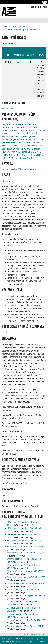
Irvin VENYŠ (37, 155)
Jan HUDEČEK (19, 133)
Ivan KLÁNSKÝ (23, 137)
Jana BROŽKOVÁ (24, 127)
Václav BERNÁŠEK (23, 124)
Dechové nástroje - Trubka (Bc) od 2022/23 (26, 620)
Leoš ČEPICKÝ (39, 127)
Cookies (41, 641)
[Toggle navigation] (6, 21)
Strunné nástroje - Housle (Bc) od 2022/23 (26, 547)
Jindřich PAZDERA (34, 146)
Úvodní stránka (9, 26)
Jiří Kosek (18, 638)
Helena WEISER (9, 158)
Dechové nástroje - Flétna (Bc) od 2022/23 (26, 589)
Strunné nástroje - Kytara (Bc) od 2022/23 (26, 577)
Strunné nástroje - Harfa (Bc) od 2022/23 (26, 571)
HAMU (22, 26)
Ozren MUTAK (29, 143)
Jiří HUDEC (7, 133)
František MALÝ (21, 140)
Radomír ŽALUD (24, 158)
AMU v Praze (9, 641)
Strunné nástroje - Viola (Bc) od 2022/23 (25, 553)
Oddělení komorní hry (15, 29)
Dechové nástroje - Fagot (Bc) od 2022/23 (26, 583)
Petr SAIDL (15, 152)
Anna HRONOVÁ (38, 130)
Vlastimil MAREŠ (37, 140)
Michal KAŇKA (9, 108)
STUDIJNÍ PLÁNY (39, 7)
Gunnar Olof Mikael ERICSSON (16, 130)
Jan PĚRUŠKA (8, 149)
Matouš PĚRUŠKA (24, 149)
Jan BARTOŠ (8, 124)
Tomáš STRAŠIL (28, 152)
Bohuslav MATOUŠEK (12, 143)
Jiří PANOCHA (18, 146)
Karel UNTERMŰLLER (21, 155)
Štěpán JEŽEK (33, 133)
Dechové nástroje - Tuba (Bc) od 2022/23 (26, 626)
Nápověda (32, 641)
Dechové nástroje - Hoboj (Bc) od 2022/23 (26, 596)
